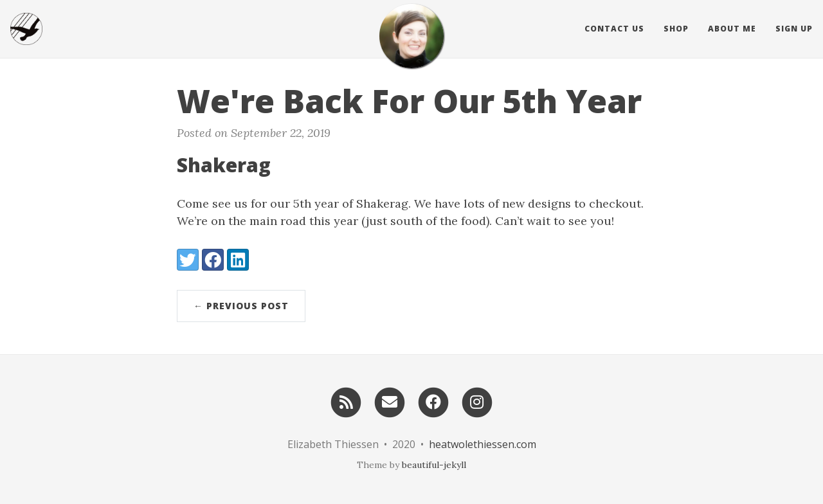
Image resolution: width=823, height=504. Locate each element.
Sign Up (794, 29)
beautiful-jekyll (434, 465)
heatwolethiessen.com (483, 444)
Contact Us (614, 29)
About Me (732, 29)
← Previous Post (241, 306)
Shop (676, 29)
